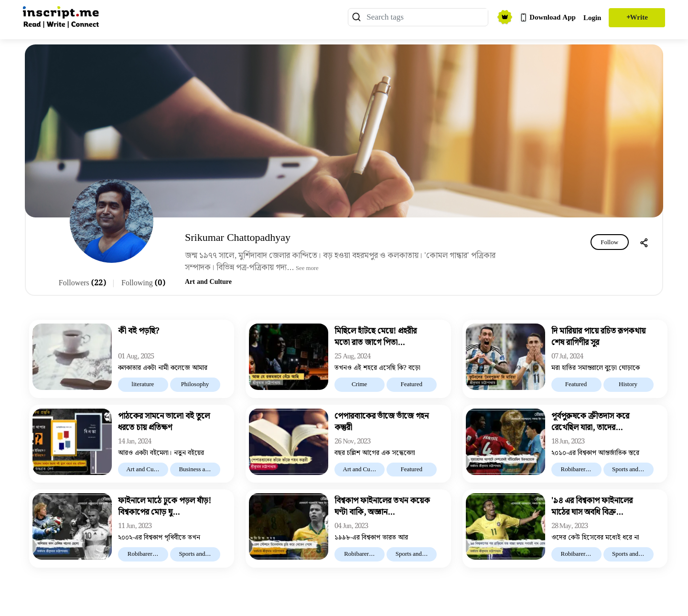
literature (143, 384)
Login (592, 18)
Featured (411, 384)
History (628, 384)
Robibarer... (576, 470)
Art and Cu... (143, 470)
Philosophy (195, 384)
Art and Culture (208, 282)
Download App (548, 18)
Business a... (195, 470)
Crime (360, 384)
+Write (637, 18)
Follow (609, 243)
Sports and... (628, 470)
